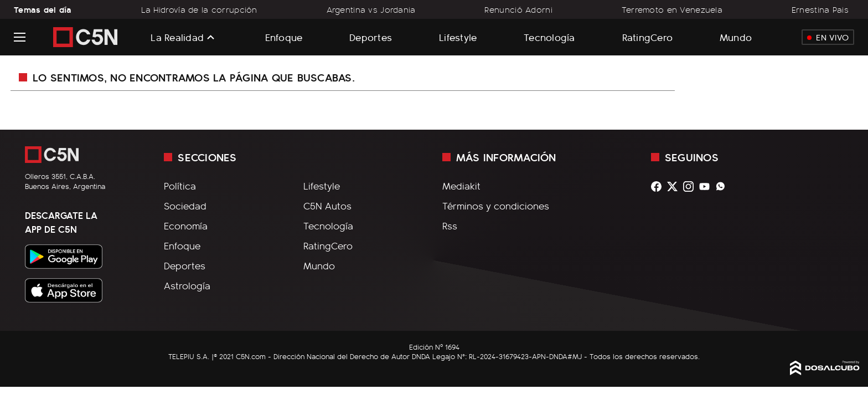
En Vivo (828, 37)
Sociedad (185, 206)
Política (180, 186)
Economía (186, 226)
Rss (450, 226)
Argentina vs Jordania (371, 9)
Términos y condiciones (496, 206)
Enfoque (284, 37)
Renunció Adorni (518, 9)
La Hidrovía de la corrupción (199, 9)
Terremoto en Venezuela (672, 9)
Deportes (371, 37)
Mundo (736, 37)
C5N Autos (327, 206)
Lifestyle (458, 37)
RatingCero (648, 37)
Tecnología (549, 37)
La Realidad (177, 37)
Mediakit (461, 186)
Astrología (187, 285)
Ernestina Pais (820, 9)
